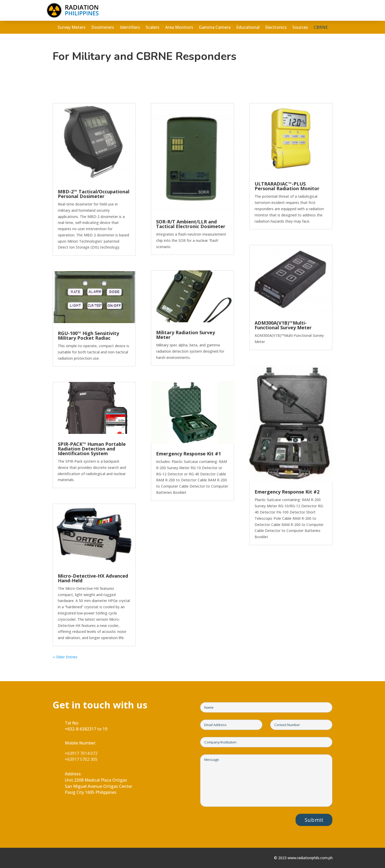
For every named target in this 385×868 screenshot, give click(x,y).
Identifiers (130, 28)
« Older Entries (65, 657)
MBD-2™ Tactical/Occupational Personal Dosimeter (94, 194)
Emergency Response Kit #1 (188, 454)
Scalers (153, 28)
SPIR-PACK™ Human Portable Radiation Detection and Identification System (92, 449)
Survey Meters (72, 28)
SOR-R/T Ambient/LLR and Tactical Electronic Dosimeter (191, 224)
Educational (248, 28)
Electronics (276, 28)
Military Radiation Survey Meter (185, 335)
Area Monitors (179, 28)
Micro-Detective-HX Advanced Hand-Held (93, 578)
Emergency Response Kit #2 (287, 492)
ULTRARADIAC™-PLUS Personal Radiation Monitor (287, 186)
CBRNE (321, 28)
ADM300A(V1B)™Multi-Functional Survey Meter (283, 325)
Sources (300, 28)
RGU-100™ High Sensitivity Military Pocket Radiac (88, 336)
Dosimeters (103, 28)
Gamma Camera (215, 28)
